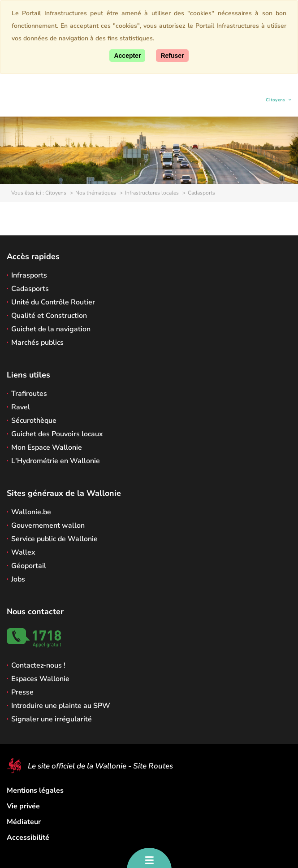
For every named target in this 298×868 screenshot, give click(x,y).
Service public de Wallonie (54, 539)
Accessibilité (28, 838)
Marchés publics (37, 343)
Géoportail (29, 566)
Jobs (18, 579)
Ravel (21, 407)
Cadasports (30, 289)
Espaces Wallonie (40, 679)
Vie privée (23, 806)
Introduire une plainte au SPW (61, 706)
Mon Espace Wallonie (47, 447)
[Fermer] (172, 56)
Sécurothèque (34, 421)
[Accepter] (127, 56)
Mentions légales (35, 790)
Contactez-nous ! (38, 665)
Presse (22, 692)
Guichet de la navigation (51, 329)
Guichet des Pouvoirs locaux (57, 434)
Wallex (23, 552)
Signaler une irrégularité (52, 719)
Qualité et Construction (49, 316)
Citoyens (276, 101)
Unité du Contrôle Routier (53, 302)
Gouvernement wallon (48, 525)
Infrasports (29, 275)
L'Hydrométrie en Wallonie (56, 461)
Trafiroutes (29, 394)
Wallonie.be (31, 512)
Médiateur (24, 822)
